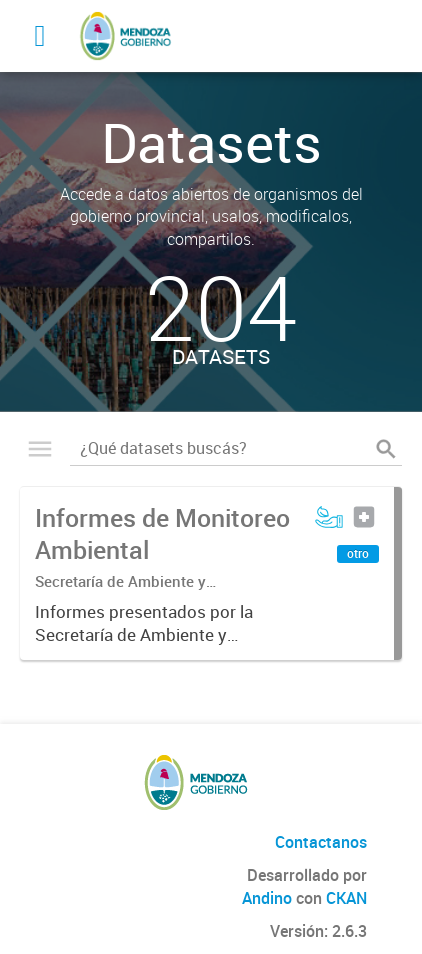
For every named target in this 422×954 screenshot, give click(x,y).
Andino (267, 898)
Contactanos (321, 842)
